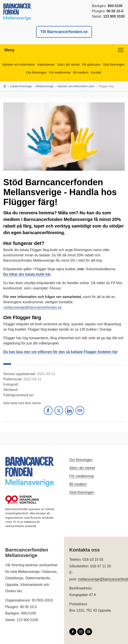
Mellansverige (45, 86)
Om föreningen (36, 72)
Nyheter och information (19, 65)
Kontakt (96, 72)
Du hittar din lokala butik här (27, 274)
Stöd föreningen (114, 65)
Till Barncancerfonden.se (64, 32)
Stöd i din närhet (68, 65)
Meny (64, 50)
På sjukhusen (91, 65)
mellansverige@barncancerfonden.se (32, 307)
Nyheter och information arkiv (76, 86)
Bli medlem (81, 72)
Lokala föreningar (21, 86)
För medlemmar (60, 72)
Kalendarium (46, 65)
